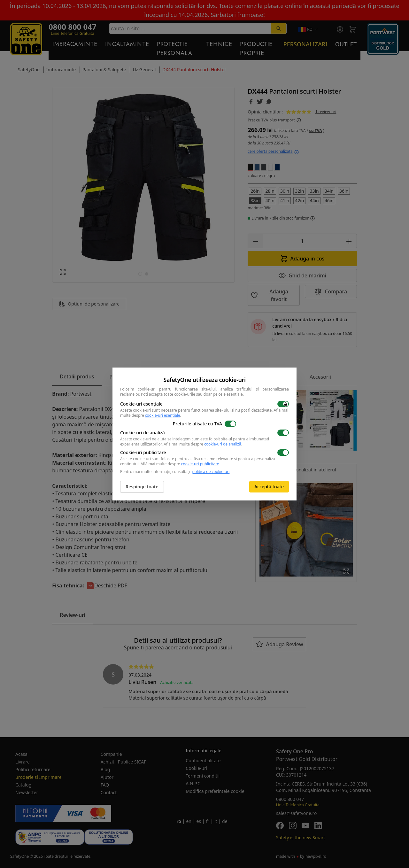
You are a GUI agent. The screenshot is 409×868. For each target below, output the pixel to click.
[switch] (283, 404)
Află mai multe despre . (203, 444)
